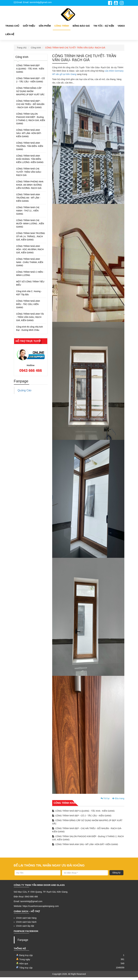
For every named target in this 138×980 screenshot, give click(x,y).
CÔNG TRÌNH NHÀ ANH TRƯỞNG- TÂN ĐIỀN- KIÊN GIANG (30, 149)
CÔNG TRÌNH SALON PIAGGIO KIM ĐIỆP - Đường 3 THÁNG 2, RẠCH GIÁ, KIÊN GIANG (31, 121)
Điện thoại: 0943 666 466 (26, 899)
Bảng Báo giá (81, 28)
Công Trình (62, 28)
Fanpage (23, 943)
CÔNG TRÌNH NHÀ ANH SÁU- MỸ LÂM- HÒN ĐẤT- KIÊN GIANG (29, 136)
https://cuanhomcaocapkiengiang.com (41, 909)
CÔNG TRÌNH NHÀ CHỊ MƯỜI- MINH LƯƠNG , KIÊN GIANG (30, 226)
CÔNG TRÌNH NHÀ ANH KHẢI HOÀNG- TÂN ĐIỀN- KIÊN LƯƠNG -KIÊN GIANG (30, 162)
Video (121, 28)
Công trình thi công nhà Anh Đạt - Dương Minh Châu (30, 331)
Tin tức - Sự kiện (104, 28)
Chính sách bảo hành (26, 925)
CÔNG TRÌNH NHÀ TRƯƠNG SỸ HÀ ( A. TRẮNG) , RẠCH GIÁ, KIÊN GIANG (31, 239)
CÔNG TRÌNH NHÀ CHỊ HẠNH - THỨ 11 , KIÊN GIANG (28, 213)
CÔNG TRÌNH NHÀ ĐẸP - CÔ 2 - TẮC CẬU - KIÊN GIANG (31, 83)
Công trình (36, 50)
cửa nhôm (110, 73)
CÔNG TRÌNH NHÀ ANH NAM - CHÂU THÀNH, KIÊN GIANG (30, 265)
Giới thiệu (29, 28)
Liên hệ (10, 37)
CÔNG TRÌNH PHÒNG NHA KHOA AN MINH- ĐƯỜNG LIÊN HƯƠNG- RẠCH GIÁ (30, 187)
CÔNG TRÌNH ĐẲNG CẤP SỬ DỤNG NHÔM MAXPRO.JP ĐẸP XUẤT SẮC (30, 94)
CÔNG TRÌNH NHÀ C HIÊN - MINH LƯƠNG (30, 276)
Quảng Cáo (25, 393)
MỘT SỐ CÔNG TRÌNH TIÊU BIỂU (30, 286)
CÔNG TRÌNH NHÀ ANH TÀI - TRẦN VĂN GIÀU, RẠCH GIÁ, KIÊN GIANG (30, 320)
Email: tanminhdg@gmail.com (28, 904)
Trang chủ (12, 28)
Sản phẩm (45, 28)
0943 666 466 (31, 373)
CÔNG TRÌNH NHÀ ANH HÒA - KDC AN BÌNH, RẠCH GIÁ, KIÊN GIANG (30, 252)
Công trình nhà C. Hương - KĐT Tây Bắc (29, 296)
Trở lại (105, 801)
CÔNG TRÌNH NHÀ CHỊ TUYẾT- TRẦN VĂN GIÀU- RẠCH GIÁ (75, 50)
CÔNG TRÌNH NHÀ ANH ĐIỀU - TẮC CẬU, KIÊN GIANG (28, 307)
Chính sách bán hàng (26, 921)
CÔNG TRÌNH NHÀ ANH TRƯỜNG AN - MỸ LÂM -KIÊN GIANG (28, 200)
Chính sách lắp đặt (25, 929)
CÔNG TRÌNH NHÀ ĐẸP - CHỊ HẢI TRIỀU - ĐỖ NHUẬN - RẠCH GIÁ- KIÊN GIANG (30, 107)
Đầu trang (118, 801)
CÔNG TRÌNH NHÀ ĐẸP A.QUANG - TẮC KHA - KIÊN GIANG (30, 71)
